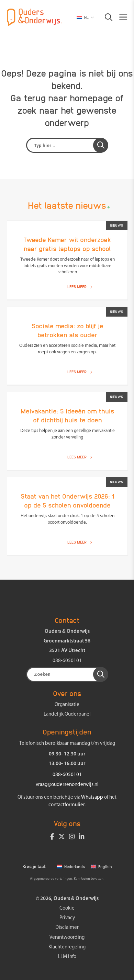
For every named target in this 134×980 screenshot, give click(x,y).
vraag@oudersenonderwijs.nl (67, 785)
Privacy (67, 918)
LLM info (67, 957)
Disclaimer (67, 928)
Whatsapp (92, 797)
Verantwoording (67, 938)
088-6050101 (67, 661)
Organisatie (67, 705)
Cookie (67, 908)
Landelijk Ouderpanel (67, 714)
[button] (105, 17)
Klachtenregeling (67, 947)
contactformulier (66, 805)
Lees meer (80, 286)
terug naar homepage (68, 98)
